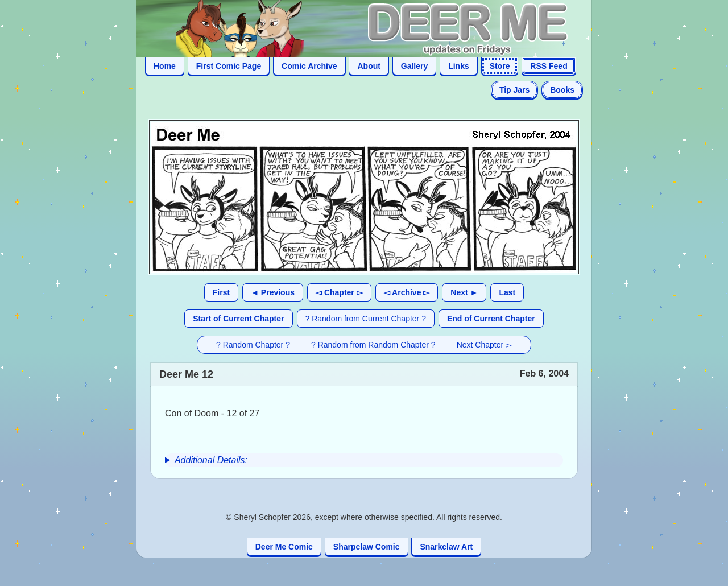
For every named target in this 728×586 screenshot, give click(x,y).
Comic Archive (309, 66)
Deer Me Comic (284, 547)
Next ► (464, 292)
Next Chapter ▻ (484, 345)
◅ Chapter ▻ (339, 292)
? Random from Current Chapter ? (366, 319)
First (221, 292)
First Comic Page (229, 66)
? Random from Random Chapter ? (373, 345)
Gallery (414, 66)
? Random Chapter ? (253, 345)
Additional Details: (211, 460)
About (369, 66)
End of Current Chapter (491, 319)
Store (500, 66)
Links (459, 66)
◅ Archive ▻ (407, 292)
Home (165, 66)
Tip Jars (514, 90)
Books (562, 90)
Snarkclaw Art (446, 547)
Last (507, 292)
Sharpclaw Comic (367, 547)
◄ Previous (273, 292)
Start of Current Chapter (238, 319)
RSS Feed (549, 66)
